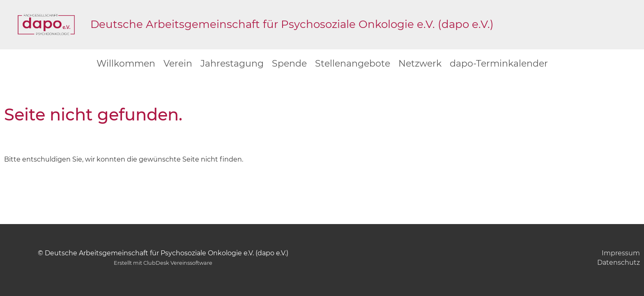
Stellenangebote (353, 64)
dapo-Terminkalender (499, 64)
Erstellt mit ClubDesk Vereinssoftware (163, 263)
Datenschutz (619, 262)
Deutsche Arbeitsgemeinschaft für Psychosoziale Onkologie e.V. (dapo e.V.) (292, 24)
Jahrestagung (232, 64)
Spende (289, 64)
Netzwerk (420, 64)
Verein (178, 64)
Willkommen (126, 64)
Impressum (621, 253)
